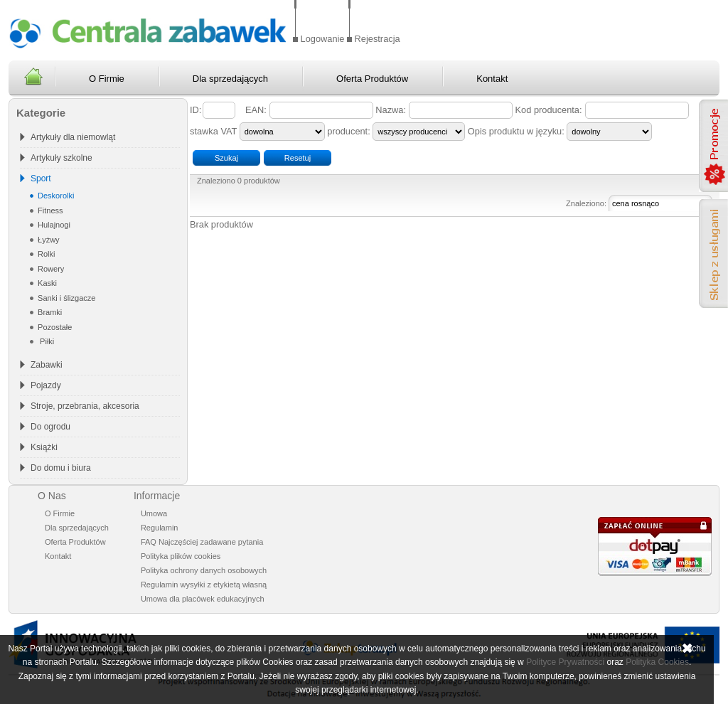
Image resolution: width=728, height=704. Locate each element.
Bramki (49, 312)
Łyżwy (48, 240)
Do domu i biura (61, 468)
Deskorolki (55, 196)
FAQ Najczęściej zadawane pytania (202, 542)
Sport (41, 178)
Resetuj (298, 158)
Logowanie (323, 39)
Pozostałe (54, 327)
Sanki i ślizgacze (65, 298)
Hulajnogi (53, 225)
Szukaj (226, 158)
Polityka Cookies (657, 662)
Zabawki (47, 365)
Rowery (50, 269)
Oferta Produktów (372, 79)
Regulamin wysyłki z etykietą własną (204, 585)
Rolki (45, 254)
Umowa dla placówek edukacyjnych (203, 599)
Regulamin (160, 528)
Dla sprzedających (230, 79)
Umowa (154, 513)
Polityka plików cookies (181, 556)
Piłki (45, 341)
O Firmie (107, 79)
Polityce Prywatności (565, 662)
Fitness (49, 210)
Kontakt (492, 79)
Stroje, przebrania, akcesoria (85, 406)
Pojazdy (46, 385)
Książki (44, 447)
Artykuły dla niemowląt (73, 137)
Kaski (46, 283)
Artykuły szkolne (61, 158)
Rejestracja (378, 39)
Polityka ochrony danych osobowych (204, 570)
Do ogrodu (50, 427)
